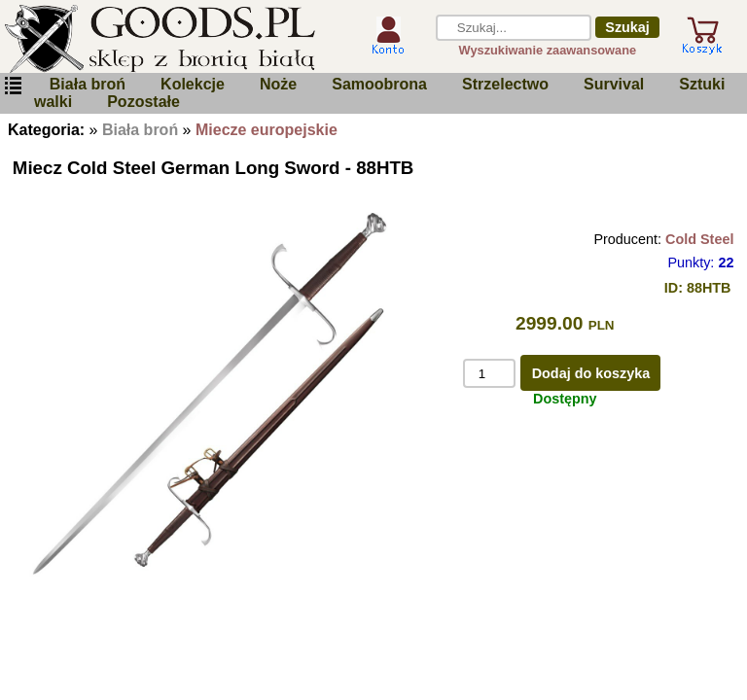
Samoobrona (379, 84)
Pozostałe (143, 102)
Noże (278, 84)
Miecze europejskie (267, 130)
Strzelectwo (505, 84)
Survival (614, 84)
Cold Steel (699, 239)
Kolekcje (193, 84)
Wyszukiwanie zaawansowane (548, 50)
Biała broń (88, 84)
